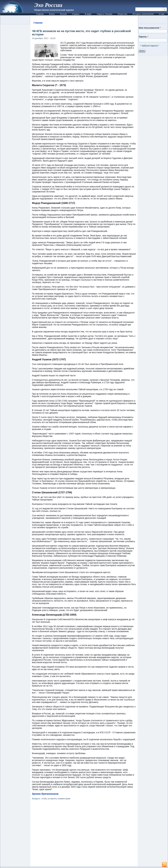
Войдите (36, 799)
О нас (162, 14)
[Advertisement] (84, 834)
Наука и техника (105, 14)
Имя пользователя (149, 28)
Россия (63, 14)
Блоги (52, 14)
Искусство (122, 14)
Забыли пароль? (150, 46)
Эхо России (48, 5)
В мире (88, 14)
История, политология (143, 14)
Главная (40, 14)
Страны (76, 14)
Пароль (143, 37)
